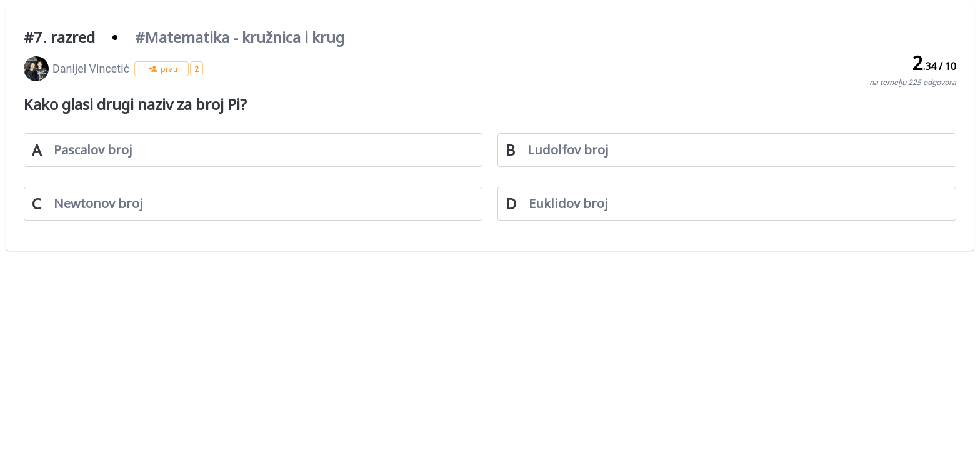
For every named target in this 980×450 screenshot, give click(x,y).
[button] (162, 69)
